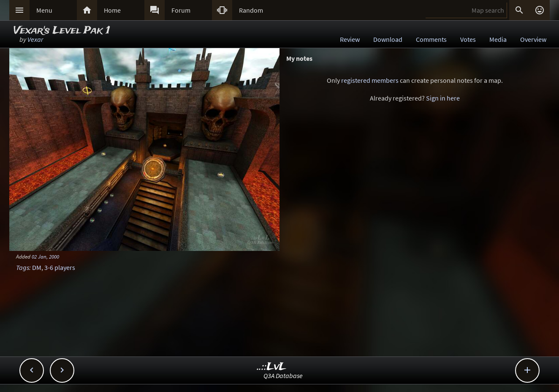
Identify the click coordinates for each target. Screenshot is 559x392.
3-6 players (60, 267)
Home (112, 10)
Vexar (35, 39)
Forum (181, 10)
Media (498, 39)
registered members (370, 80)
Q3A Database (283, 376)
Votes (468, 39)
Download (388, 39)
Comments (431, 39)
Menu (44, 10)
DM (37, 267)
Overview (533, 39)
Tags (23, 267)
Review (350, 39)
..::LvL (272, 367)
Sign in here (443, 98)
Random (251, 10)
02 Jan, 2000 (45, 256)
